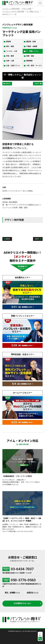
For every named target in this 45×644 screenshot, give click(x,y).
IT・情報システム (33, 11)
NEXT (37, 84)
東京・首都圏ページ (12, 593)
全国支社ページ (33, 593)
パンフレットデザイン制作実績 (13, 11)
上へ (40, 635)
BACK (8, 84)
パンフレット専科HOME (11, 9)
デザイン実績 (27, 9)
